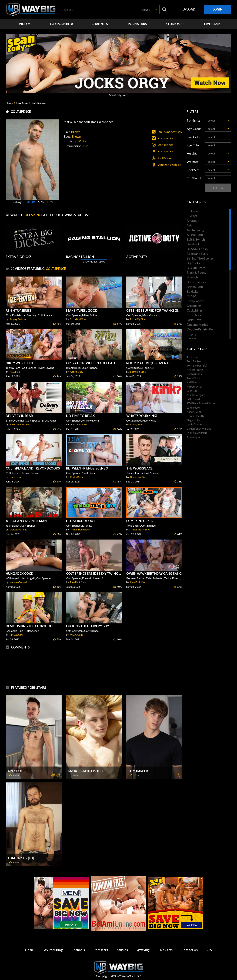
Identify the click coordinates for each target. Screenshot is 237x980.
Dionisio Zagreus (197, 433)
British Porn (195, 287)
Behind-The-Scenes (200, 258)
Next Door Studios (20, 424)
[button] (149, 9)
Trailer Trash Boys (80, 529)
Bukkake (193, 291)
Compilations (196, 301)
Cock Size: (194, 170)
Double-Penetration (201, 329)
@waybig (143, 950)
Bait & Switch (196, 239)
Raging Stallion (18, 319)
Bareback (193, 244)
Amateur (193, 220)
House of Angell (18, 582)
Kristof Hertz (195, 370)
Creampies (194, 306)
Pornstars (101, 950)
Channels (78, 950)
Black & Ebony (196, 272)
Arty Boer (16, 771)
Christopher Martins (199, 428)
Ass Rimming (195, 230)
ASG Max (15, 372)
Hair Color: (194, 137)
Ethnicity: (193, 120)
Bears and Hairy (198, 254)
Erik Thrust (193, 399)
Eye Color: (194, 145)
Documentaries (197, 325)
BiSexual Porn (196, 268)
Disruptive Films (139, 477)
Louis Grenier (195, 424)
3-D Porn (193, 211)
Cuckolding (194, 310)
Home (9, 103)
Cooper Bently (195, 416)
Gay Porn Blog (53, 950)
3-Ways (192, 216)
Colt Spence (39, 103)
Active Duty (77, 372)
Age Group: (195, 129)
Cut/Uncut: (194, 178)
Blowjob (192, 277)
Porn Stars (22, 103)
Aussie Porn (195, 235)
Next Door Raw (78, 424)
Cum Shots (194, 315)
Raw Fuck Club (78, 582)
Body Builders (196, 282)
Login (218, 9)
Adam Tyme (194, 437)
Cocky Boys (137, 424)
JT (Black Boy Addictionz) (203, 403)
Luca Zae (192, 391)
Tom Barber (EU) (21, 858)
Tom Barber (138, 771)
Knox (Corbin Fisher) (85, 771)
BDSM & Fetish (197, 249)
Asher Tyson (194, 412)
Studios (122, 950)
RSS (209, 950)
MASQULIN (16, 635)
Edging (191, 334)
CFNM (191, 296)
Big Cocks (193, 263)
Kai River (192, 382)
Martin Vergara (196, 395)
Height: (192, 153)
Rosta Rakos (194, 374)
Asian (190, 225)
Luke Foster (194, 407)
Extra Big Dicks (78, 319)
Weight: (192, 162)
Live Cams (166, 950)
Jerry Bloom (194, 378)
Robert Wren (195, 386)
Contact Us (190, 950)
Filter (218, 188)
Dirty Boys (194, 320)
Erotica (192, 339)
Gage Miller (194, 420)
